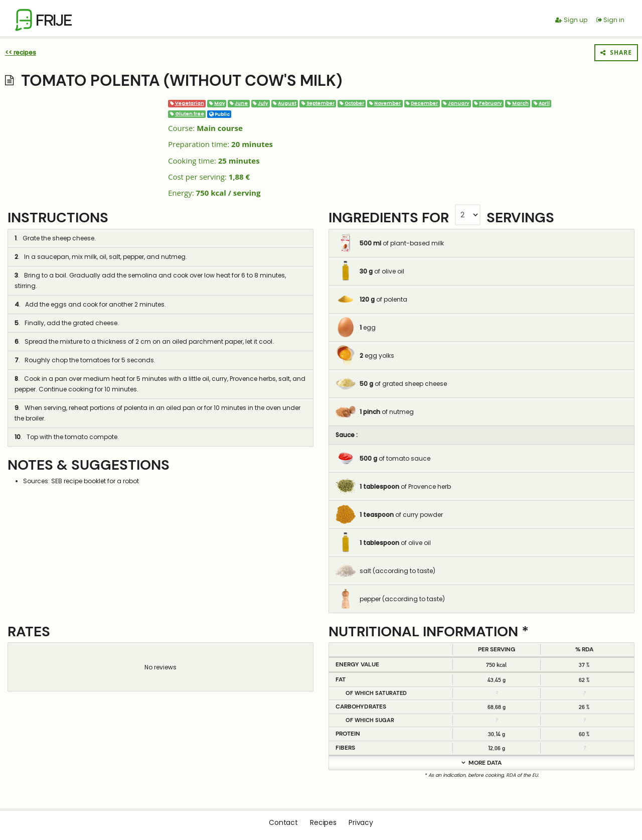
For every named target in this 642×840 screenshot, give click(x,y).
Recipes (323, 822)
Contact (283, 822)
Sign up (571, 20)
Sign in (610, 20)
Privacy (361, 822)
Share (616, 52)
